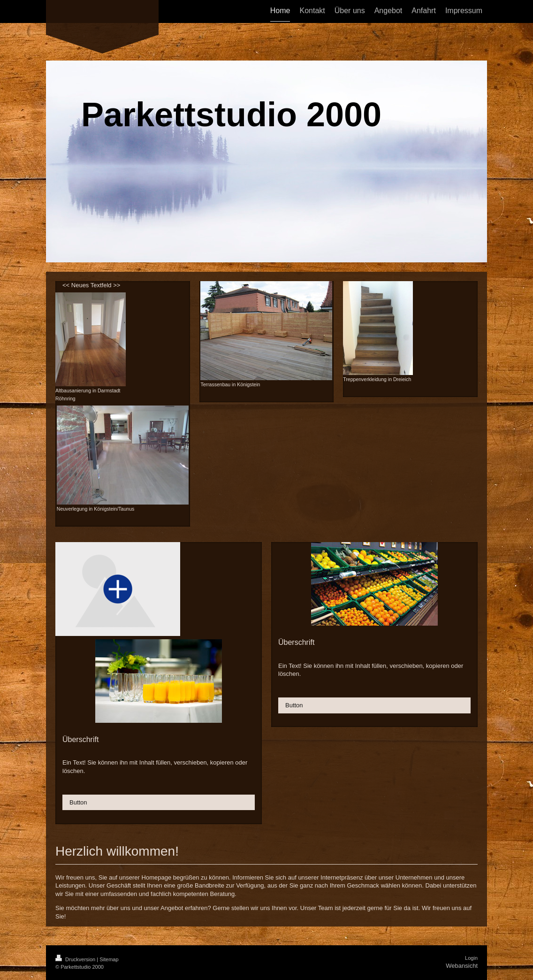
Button (78, 802)
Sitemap (109, 959)
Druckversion (76, 959)
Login (471, 958)
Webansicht (462, 966)
